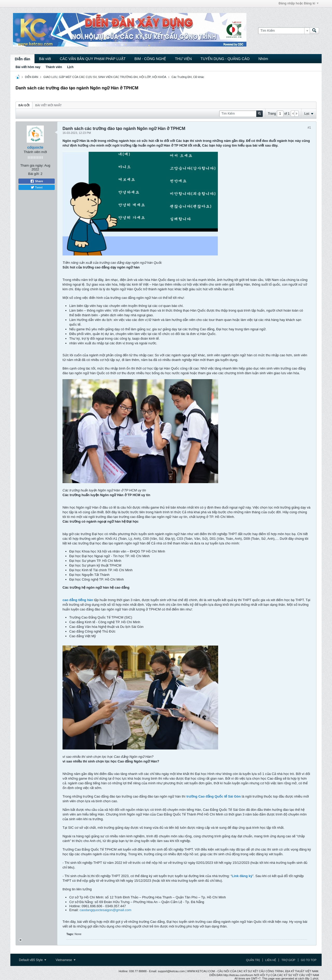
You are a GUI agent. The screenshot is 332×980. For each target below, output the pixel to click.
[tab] (24, 105)
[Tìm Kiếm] (284, 31)
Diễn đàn (22, 59)
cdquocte (35, 147)
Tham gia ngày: (32, 165)
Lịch (70, 67)
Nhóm (263, 59)
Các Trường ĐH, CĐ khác (188, 77)
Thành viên (54, 67)
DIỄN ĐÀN (32, 77)
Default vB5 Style (33, 960)
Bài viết (45, 59)
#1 (309, 128)
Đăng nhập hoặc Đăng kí (299, 3)
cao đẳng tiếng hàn (78, 600)
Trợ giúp (288, 960)
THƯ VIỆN (183, 59)
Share (37, 181)
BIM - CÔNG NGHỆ (150, 59)
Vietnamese (65, 960)
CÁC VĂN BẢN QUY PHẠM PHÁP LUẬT (93, 59)
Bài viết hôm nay (28, 67)
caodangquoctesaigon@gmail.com (106, 910)
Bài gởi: (34, 174)
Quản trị (253, 960)
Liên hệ (271, 960)
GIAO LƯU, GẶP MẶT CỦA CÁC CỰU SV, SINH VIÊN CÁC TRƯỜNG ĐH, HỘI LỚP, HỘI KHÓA (105, 77)
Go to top (309, 960)
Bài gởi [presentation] (24, 105)
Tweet (37, 187)
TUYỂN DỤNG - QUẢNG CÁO (225, 59)
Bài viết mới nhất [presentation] (49, 105)
